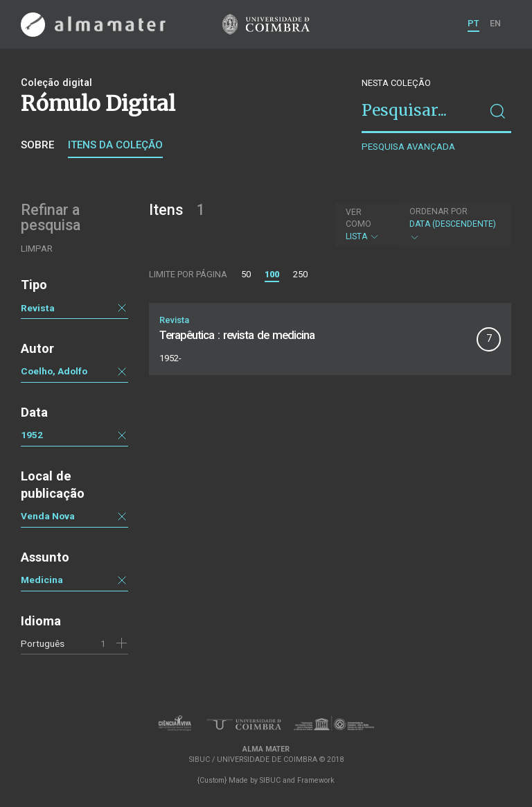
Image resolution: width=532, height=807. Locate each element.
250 (300, 274)
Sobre (37, 145)
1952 (32, 435)
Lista (365, 224)
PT (473, 23)
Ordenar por (438, 211)
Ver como (358, 218)
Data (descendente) (453, 224)
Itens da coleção (115, 145)
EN (495, 23)
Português (43, 643)
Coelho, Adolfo (54, 371)
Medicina (42, 580)
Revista (38, 308)
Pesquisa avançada (408, 147)
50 (246, 274)
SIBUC (270, 780)
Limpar (37, 249)
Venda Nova (48, 516)
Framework (316, 780)
